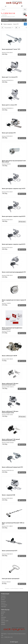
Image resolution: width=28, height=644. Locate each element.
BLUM (3, 614)
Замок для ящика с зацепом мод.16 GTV (14, 188)
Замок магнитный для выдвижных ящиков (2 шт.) (12, 328)
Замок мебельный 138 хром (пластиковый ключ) (10, 412)
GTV (2, 615)
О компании (4, 605)
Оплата (3, 599)
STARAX (3, 623)
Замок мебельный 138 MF (9, 356)
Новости (3, 603)
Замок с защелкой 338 (8, 495)
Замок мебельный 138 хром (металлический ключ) (10, 384)
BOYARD (3, 612)
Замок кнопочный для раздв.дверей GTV (14, 272)
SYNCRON (4, 617)
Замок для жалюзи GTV (9, 133)
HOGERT (3, 624)
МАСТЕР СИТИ (5, 621)
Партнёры (4, 607)
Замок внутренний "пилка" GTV (11, 49)
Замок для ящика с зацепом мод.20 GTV (14, 216)
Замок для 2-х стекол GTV (9, 105)
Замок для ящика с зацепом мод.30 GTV (14, 244)
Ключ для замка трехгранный (11, 578)
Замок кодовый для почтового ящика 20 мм (14, 301)
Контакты (3, 601)
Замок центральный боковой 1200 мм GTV (13, 523)
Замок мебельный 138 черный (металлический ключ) (11, 440)
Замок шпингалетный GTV (10, 551)
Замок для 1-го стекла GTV (10, 77)
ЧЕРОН (3, 619)
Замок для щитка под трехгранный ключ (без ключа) (14, 161)
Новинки (3, 596)
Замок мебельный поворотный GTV (12, 467)
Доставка (3, 598)
